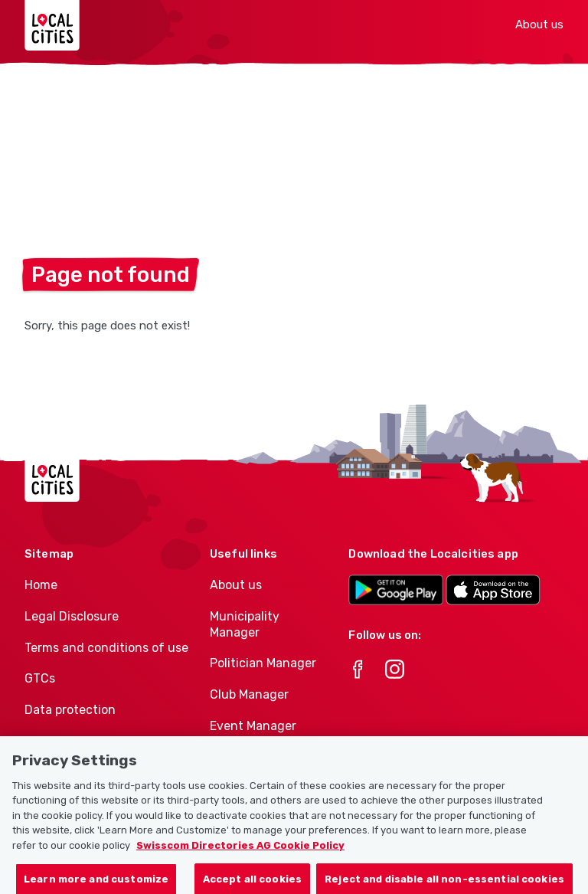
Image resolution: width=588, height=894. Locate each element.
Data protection (70, 710)
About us (539, 25)
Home (41, 585)
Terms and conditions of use (106, 648)
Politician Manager (263, 663)
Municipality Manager (245, 624)
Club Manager (249, 694)
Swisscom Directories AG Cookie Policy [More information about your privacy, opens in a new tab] (240, 855)
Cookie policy (62, 741)
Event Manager (253, 726)
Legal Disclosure (72, 616)
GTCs (40, 678)
